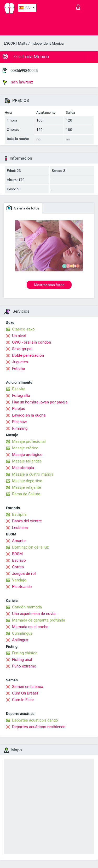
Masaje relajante (27, 487)
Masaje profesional (29, 441)
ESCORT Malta (16, 43)
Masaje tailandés (27, 461)
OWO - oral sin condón (31, 342)
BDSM (17, 554)
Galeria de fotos (23, 208)
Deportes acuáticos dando (35, 720)
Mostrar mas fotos (49, 285)
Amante (19, 541)
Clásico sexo (23, 329)
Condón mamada (27, 607)
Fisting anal (22, 660)
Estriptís (19, 514)
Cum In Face (23, 700)
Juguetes (20, 362)
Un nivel (19, 336)
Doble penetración (28, 355)
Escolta (19, 389)
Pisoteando (22, 587)
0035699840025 (24, 71)
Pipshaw (19, 422)
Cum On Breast (25, 693)
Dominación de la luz (30, 547)
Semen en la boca (28, 687)
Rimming (20, 428)
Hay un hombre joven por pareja (40, 402)
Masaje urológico (27, 455)
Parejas (19, 409)
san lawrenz (18, 82)
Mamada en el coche (30, 627)
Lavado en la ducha (29, 415)
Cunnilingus (22, 633)
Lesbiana (20, 528)
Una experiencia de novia (34, 614)
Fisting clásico (25, 653)
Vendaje (19, 580)
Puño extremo (24, 666)
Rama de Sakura (26, 494)
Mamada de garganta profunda (39, 620)
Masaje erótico (25, 448)
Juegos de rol (24, 574)
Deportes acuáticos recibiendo (39, 727)
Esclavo (19, 560)
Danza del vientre (27, 521)
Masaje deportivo (27, 481)
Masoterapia (23, 468)
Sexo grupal (22, 349)
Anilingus (20, 640)
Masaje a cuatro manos (33, 474)
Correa (18, 567)
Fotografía (21, 396)
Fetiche (18, 369)
